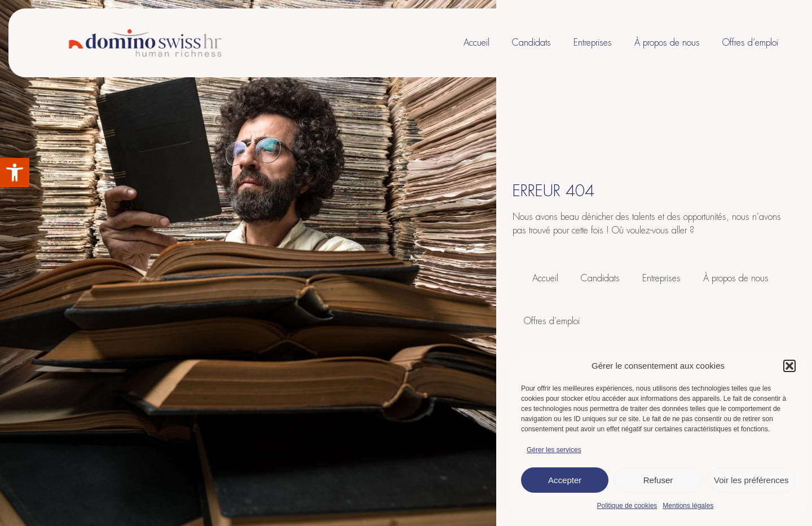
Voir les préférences (751, 480)
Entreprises (593, 43)
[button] (15, 173)
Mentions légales (688, 506)
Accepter (565, 480)
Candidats (531, 43)
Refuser (658, 480)
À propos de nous (667, 43)
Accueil (476, 43)
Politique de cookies (627, 506)
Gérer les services (554, 450)
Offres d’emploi (750, 43)
